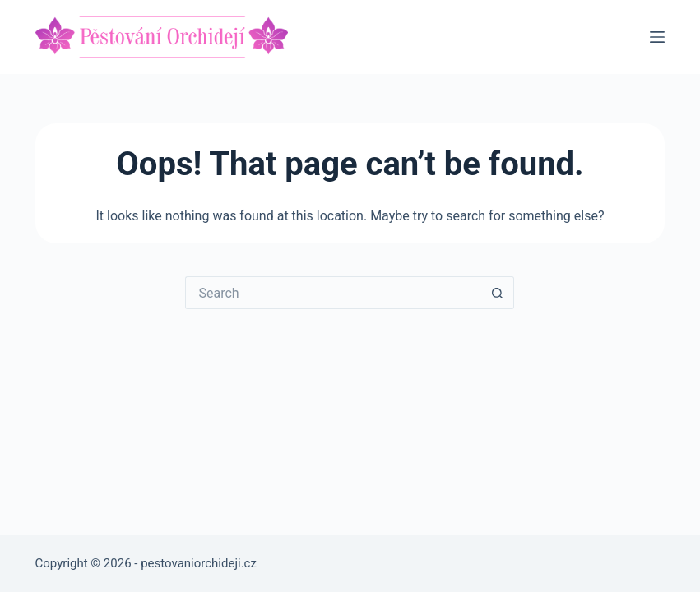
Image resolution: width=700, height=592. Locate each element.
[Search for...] (333, 293)
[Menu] (657, 37)
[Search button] (498, 293)
